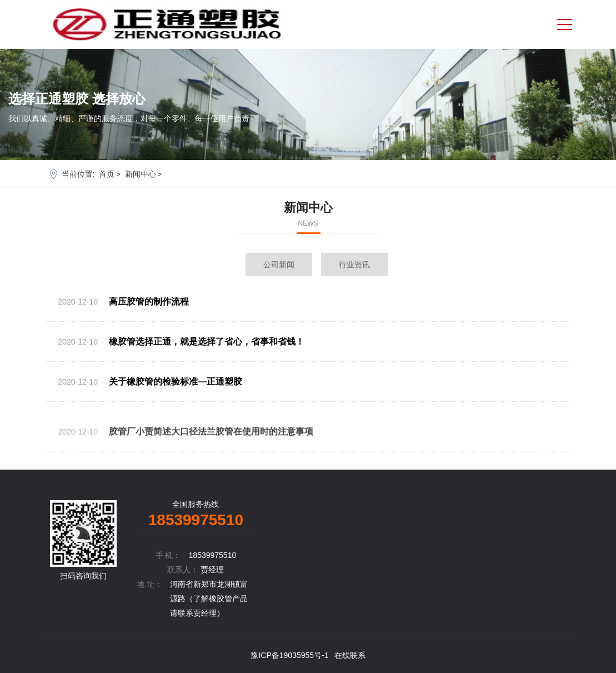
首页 (107, 174)
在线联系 (350, 655)
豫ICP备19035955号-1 (289, 655)
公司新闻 (279, 265)
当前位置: (78, 174)
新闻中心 (141, 174)
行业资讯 (354, 265)
